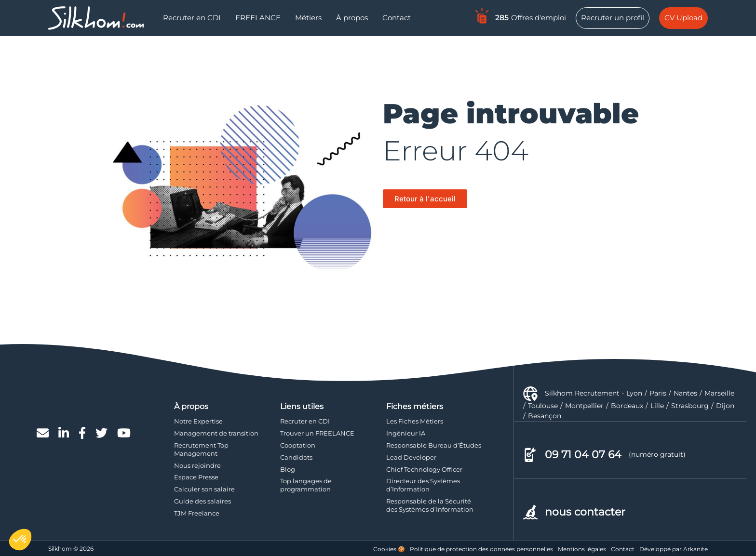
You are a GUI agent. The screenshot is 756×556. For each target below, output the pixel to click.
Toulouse (543, 406)
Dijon (725, 406)
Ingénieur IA (406, 433)
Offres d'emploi (520, 16)
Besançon (545, 416)
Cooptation (298, 445)
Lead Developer (411, 457)
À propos (352, 18)
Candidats (296, 457)
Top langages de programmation (306, 485)
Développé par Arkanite (674, 549)
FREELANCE (258, 18)
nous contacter (585, 512)
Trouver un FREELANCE (317, 433)
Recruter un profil (613, 18)
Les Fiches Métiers (415, 421)
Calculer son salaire (204, 489)
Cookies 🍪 (389, 549)
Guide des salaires (202, 501)
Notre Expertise (198, 421)
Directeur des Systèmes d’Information (423, 485)
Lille (657, 406)
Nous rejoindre (197, 465)
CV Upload (683, 18)
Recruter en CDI (192, 18)
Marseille (719, 393)
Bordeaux (627, 406)
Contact (397, 18)
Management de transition (216, 433)
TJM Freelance (197, 513)
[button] (20, 540)
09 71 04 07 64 (583, 455)
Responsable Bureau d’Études (434, 445)
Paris (658, 393)
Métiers (308, 18)
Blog (288, 469)
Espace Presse (196, 477)
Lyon (634, 393)
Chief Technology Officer (424, 469)
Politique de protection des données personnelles (481, 549)
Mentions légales (582, 549)
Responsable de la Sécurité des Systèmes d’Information (430, 505)
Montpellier (584, 406)
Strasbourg (690, 406)
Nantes (685, 393)
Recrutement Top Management (201, 449)
